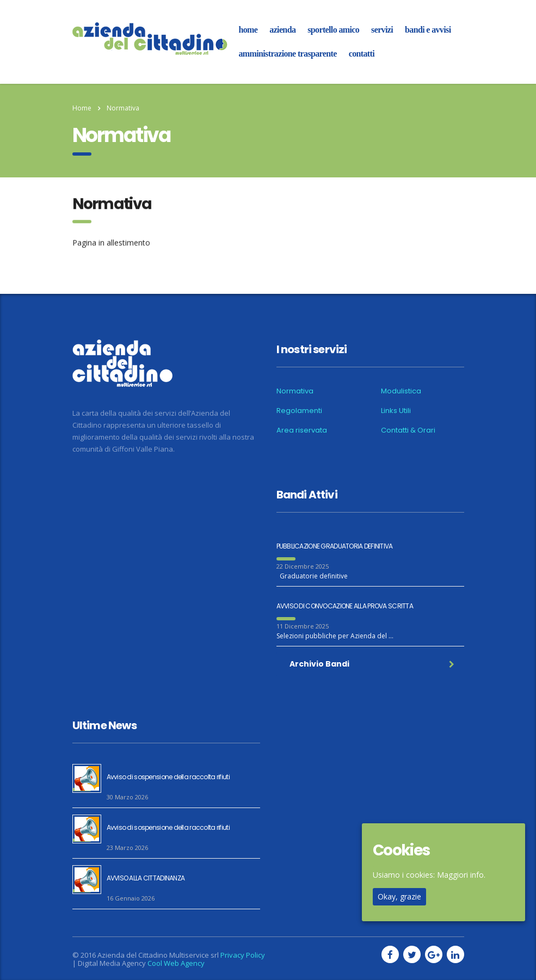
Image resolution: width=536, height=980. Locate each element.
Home (82, 108)
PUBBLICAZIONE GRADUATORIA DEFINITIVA (335, 546)
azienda (282, 30)
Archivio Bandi (372, 664)
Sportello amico (333, 30)
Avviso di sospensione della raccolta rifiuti (168, 777)
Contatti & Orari (408, 430)
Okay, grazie (399, 896)
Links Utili (396, 411)
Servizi (382, 30)
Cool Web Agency (176, 963)
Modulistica (401, 391)
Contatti (362, 54)
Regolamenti (299, 411)
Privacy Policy (243, 955)
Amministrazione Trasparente (288, 54)
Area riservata (302, 430)
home (248, 30)
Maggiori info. (461, 875)
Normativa (295, 391)
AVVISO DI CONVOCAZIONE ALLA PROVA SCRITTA (345, 606)
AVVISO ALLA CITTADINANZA (146, 878)
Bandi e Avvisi (428, 30)
